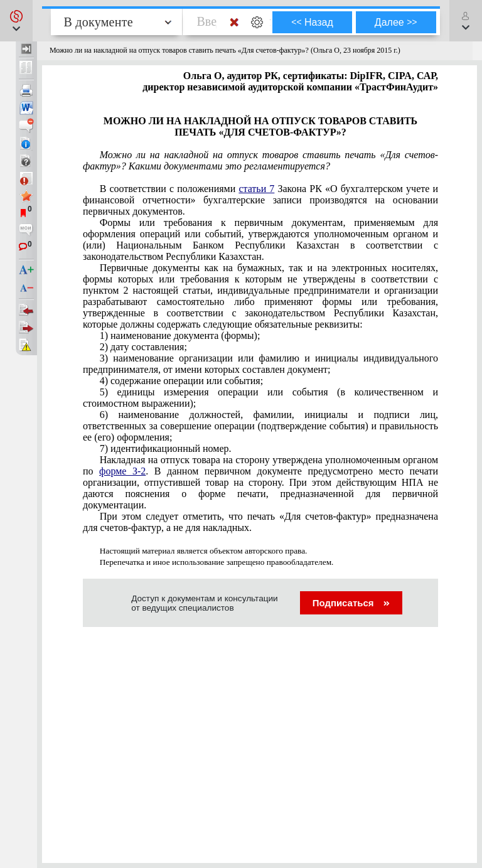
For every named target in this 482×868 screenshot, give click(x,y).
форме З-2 (122, 471)
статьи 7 (256, 189)
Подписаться (351, 603)
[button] (16, 21)
